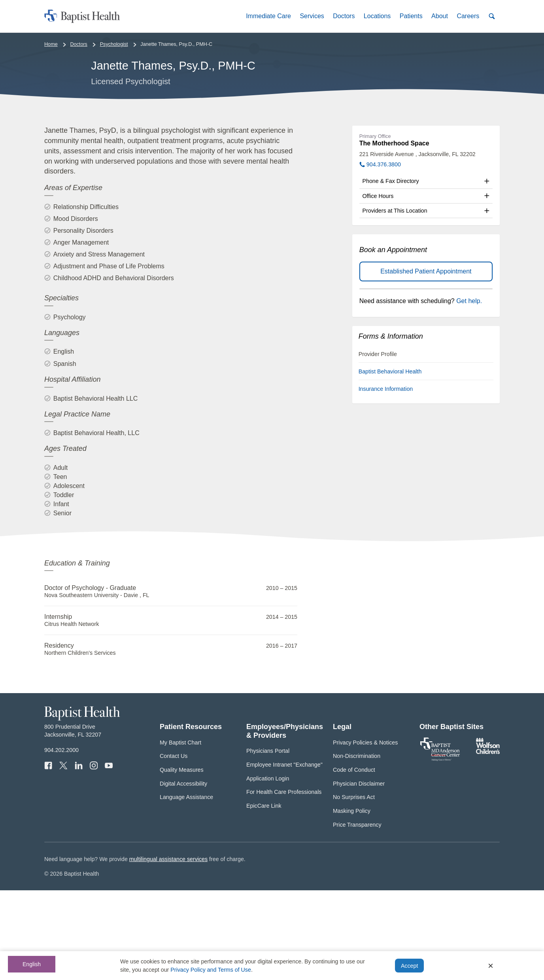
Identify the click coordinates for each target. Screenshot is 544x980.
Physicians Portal (268, 841)
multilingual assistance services (168, 949)
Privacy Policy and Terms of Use (211, 970)
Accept (409, 966)
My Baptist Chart (180, 832)
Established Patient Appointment (426, 361)
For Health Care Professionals (284, 882)
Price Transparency (357, 914)
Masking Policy (352, 901)
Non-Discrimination (357, 846)
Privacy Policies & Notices (365, 832)
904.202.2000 (61, 840)
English (32, 964)
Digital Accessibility (183, 873)
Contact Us (174, 846)
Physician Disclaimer (359, 873)
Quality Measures (182, 859)
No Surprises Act (354, 887)
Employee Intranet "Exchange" (284, 854)
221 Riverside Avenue (417, 244)
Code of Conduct (354, 859)
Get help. (469, 391)
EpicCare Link (264, 895)
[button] (268, 16)
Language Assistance (186, 887)
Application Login (268, 868)
